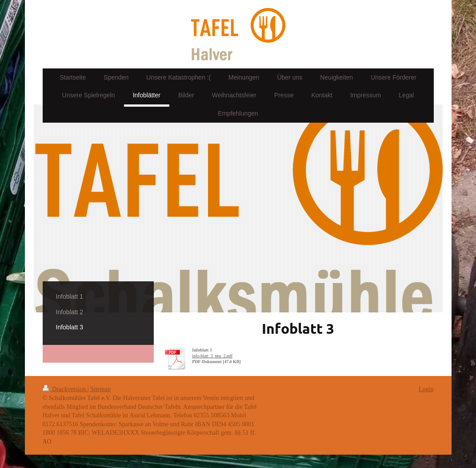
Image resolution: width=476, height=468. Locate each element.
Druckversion (65, 389)
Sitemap (100, 389)
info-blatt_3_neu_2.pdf (212, 356)
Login (426, 389)
